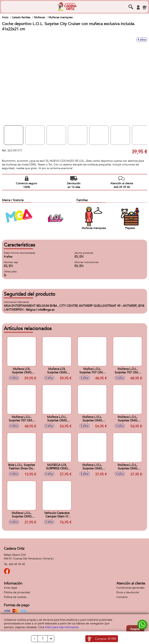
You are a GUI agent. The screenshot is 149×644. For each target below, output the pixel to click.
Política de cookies (15, 597)
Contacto (122, 597)
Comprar (106, 639)
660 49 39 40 (17, 564)
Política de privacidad (17, 592)
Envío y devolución (128, 592)
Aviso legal (10, 588)
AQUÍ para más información (62, 627)
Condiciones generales (130, 588)
